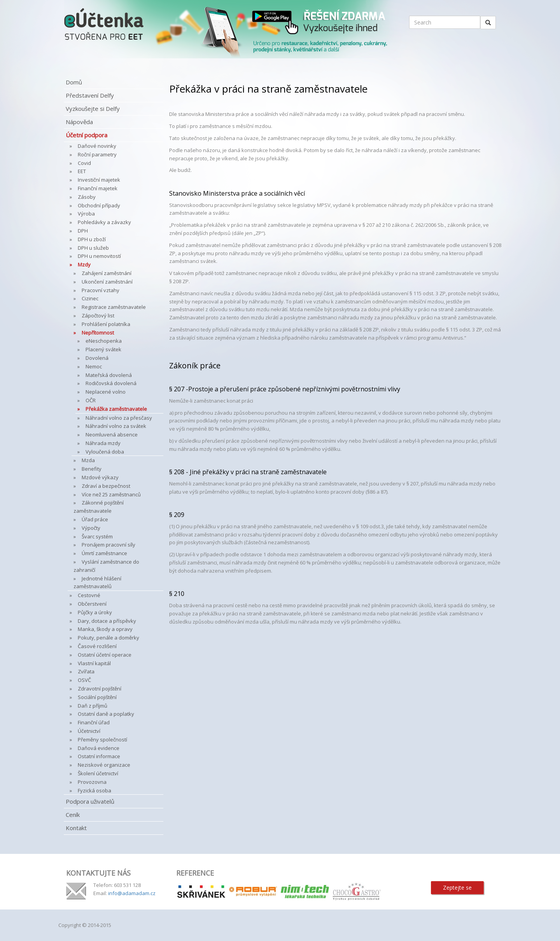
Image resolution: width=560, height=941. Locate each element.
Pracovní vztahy (101, 290)
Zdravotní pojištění (100, 689)
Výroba (86, 214)
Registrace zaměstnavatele (114, 307)
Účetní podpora (87, 135)
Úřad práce (95, 519)
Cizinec (90, 298)
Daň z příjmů (93, 706)
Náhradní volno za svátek (116, 426)
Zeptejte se (457, 888)
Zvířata (86, 671)
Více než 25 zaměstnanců (111, 494)
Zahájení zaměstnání (107, 273)
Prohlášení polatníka (106, 324)
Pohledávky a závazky (104, 222)
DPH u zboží (92, 239)
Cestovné (89, 595)
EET (82, 171)
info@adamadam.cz (132, 893)
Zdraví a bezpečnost (106, 486)
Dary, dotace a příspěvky (107, 621)
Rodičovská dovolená (111, 383)
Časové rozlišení (97, 646)
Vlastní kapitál (94, 663)
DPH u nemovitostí (99, 256)
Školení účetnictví (98, 773)
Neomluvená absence (112, 435)
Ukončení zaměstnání (107, 282)
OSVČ (84, 680)
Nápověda (79, 122)
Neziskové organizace (104, 765)
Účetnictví (89, 731)
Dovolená (97, 358)
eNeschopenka (104, 341)
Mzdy (84, 265)
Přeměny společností (102, 739)
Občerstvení (92, 604)
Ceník (73, 815)
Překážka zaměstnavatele (116, 409)
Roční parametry (97, 154)
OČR (91, 400)
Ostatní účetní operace (105, 655)
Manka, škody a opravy (105, 629)
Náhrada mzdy (103, 443)
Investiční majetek (99, 180)
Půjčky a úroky (95, 612)
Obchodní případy (99, 205)
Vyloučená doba (105, 452)
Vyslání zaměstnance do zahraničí (106, 566)
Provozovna (92, 782)
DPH (83, 231)
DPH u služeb (93, 248)
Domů (74, 82)
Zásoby (87, 197)
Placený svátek (103, 349)
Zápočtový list (98, 315)
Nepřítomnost (98, 333)
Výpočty (91, 528)
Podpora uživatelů (90, 801)
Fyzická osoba (94, 790)
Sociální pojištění (97, 697)
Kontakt (76, 828)
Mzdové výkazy (100, 477)
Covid (84, 163)
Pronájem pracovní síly (108, 545)
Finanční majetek (98, 188)
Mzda (88, 460)
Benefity (92, 469)
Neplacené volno (106, 392)
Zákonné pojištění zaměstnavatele (99, 507)
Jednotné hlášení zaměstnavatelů (97, 583)
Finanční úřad (94, 722)
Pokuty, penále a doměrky (108, 638)
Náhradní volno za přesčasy (119, 418)
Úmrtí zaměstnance (104, 553)
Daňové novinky (97, 146)
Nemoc (94, 366)
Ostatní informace (99, 756)
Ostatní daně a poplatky (106, 714)
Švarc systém (97, 536)
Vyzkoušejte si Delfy (93, 109)
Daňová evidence (99, 748)
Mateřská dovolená (109, 375)
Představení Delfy (90, 95)
